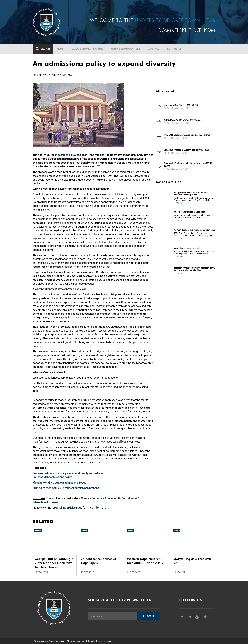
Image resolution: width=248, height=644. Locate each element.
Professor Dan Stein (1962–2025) (181, 105)
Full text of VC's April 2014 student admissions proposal (66, 488)
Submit (149, 616)
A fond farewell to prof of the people (182, 120)
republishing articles (64, 508)
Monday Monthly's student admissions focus (59, 483)
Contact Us (174, 49)
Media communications (126, 49)
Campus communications (87, 49)
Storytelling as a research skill (187, 248)
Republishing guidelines (100, 641)
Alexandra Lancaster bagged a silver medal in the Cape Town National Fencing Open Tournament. (194, 216)
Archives (154, 49)
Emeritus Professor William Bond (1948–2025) (187, 150)
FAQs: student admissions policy (52, 477)
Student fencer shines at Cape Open (189, 212)
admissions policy (65, 155)
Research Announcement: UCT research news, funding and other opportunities (194, 269)
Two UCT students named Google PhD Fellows (187, 135)
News (60, 49)
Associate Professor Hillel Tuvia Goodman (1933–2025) (189, 165)
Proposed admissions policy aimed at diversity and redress (68, 473)
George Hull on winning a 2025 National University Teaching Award (191, 194)
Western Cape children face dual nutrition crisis (194, 230)
